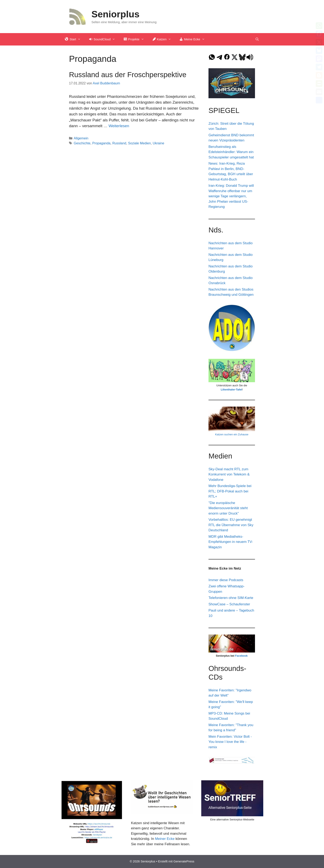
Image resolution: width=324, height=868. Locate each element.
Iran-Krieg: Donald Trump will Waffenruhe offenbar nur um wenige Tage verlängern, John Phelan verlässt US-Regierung (231, 196)
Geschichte (82, 143)
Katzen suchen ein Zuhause (232, 434)
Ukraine (158, 143)
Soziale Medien (139, 143)
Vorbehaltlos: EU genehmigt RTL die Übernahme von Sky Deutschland (231, 525)
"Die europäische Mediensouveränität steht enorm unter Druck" (228, 508)
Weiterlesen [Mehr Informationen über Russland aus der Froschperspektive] (119, 126)
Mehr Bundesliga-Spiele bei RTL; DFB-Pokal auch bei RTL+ (230, 491)
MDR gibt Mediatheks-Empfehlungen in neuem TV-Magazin (231, 542)
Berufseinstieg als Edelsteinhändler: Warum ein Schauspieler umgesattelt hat (231, 152)
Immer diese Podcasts (226, 580)
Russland (119, 143)
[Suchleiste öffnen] (257, 39)
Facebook (241, 656)
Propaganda (101, 143)
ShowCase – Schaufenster (229, 604)
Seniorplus (116, 14)
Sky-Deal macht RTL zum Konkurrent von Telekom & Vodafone (229, 474)
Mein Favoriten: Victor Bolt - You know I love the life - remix (230, 742)
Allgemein (81, 138)
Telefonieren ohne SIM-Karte (231, 598)
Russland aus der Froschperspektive (128, 75)
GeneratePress (184, 861)
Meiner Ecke (165, 839)
